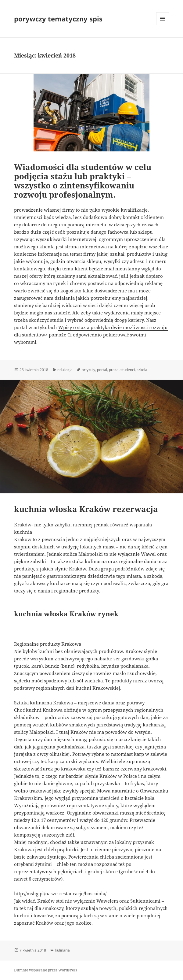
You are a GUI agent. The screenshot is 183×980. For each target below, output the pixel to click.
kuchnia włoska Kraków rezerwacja (86, 509)
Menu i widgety (163, 25)
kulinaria (63, 950)
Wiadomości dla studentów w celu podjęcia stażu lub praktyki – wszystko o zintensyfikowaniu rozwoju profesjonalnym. (83, 181)
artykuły (88, 370)
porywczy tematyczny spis (58, 19)
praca (114, 370)
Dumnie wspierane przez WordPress (45, 970)
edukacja (65, 370)
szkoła (142, 370)
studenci (128, 370)
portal (102, 370)
